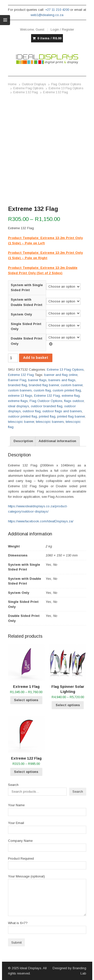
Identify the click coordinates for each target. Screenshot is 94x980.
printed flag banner (71, 416)
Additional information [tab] (57, 441)
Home (12, 84)
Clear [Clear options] (52, 344)
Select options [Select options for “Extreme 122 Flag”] (26, 772)
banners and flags (62, 380)
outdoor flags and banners (62, 411)
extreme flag (71, 396)
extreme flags (18, 401)
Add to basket (36, 358)
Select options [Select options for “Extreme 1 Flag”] (26, 700)
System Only (21, 314)
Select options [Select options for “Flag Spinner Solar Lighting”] (68, 705)
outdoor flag (32, 411)
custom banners (20, 390)
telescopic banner (21, 422)
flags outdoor (74, 401)
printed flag (47, 416)
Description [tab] (23, 441)
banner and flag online (61, 375)
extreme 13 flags (20, 396)
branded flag (18, 385)
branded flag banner (44, 385)
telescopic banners (50, 422)
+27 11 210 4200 (57, 10)
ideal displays (19, 406)
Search (13, 785)
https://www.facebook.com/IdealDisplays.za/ (41, 521)
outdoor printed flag (23, 416)
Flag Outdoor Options (66, 84)
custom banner (72, 385)
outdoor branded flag (47, 406)
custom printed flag (67, 390)
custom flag (42, 390)
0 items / (49, 38)
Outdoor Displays (34, 84)
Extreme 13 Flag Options (66, 88)
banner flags (37, 380)
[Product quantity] (13, 358)
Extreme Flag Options (28, 88)
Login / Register (62, 29)
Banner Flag (17, 380)
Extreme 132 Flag (26, 92)
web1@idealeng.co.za (47, 15)
